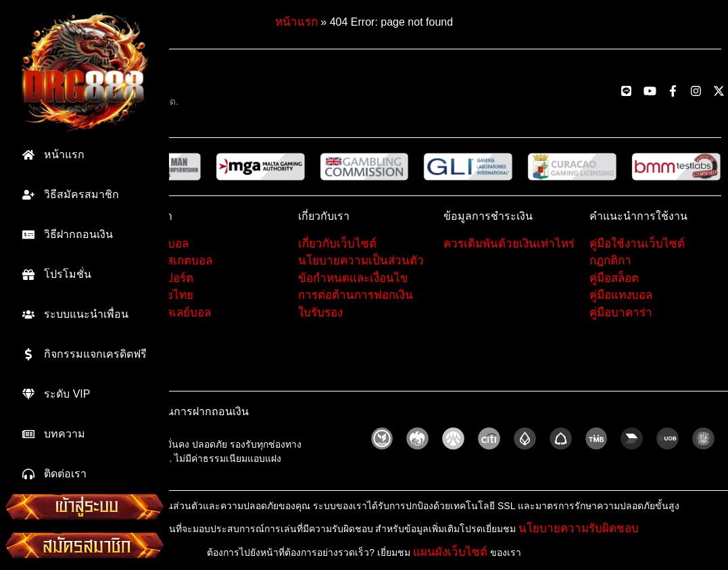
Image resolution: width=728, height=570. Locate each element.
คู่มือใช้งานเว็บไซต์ (637, 244)
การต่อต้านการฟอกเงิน (356, 295)
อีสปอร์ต (173, 278)
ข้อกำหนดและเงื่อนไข (353, 278)
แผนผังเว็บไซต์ (450, 552)
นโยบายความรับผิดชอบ (579, 528)
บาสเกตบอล (182, 261)
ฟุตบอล (170, 244)
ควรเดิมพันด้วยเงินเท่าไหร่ (509, 244)
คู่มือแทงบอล (621, 295)
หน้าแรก (296, 22)
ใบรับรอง (320, 313)
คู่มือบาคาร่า (621, 313)
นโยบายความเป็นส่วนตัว (361, 261)
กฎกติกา (610, 261)
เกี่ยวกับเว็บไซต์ (337, 244)
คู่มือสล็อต (614, 278)
